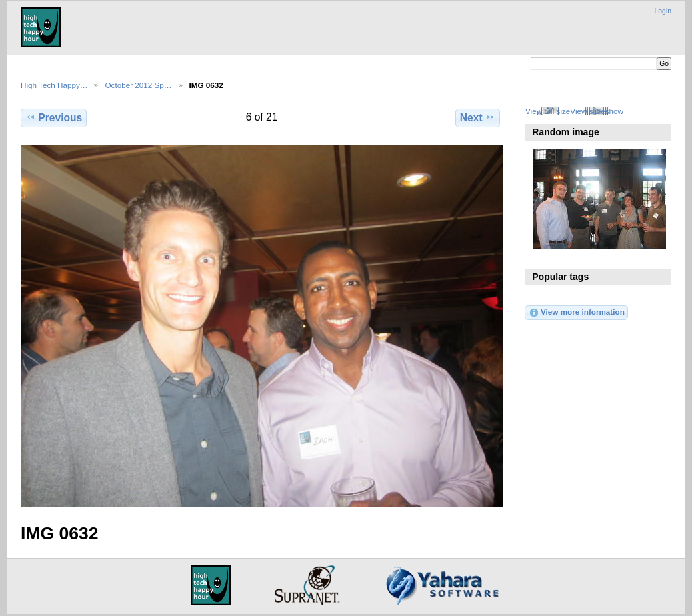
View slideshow (597, 111)
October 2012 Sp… (138, 85)
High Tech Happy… (54, 85)
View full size (548, 111)
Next (478, 117)
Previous (54, 117)
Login (663, 11)
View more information (577, 313)
